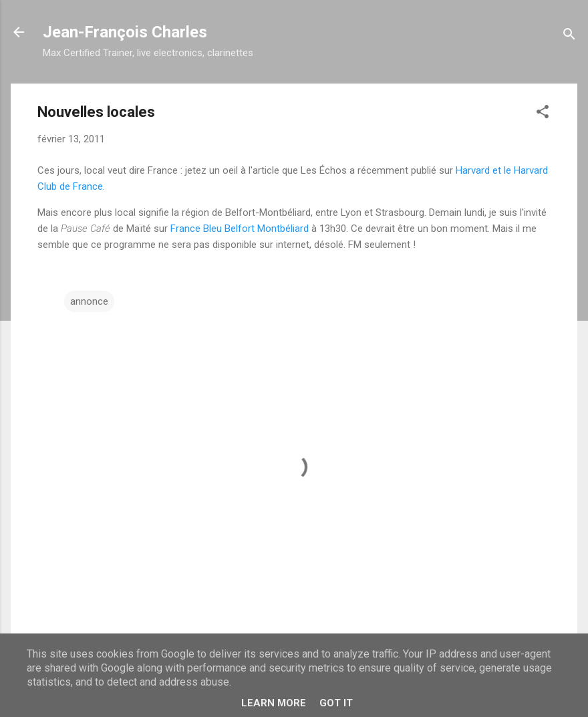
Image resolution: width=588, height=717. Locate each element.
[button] (543, 114)
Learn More (274, 703)
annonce (89, 301)
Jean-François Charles (125, 32)
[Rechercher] (569, 36)
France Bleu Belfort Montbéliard (240, 229)
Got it (336, 703)
